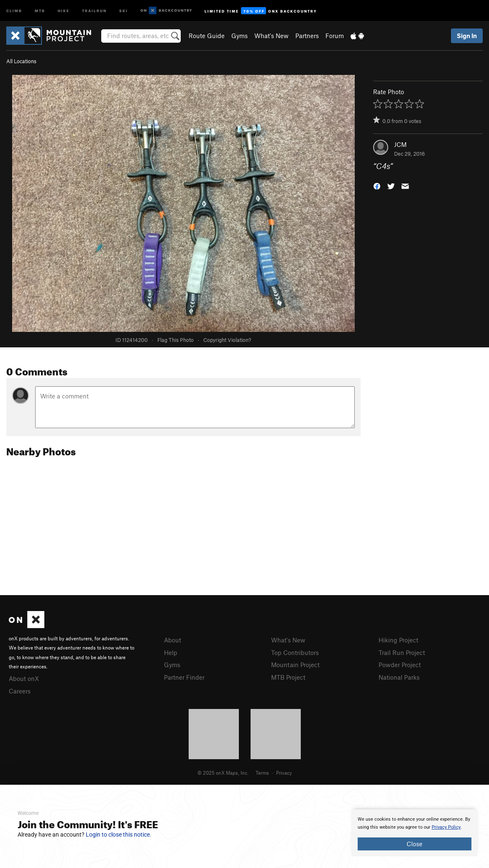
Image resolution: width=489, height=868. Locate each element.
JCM (400, 144)
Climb (14, 10)
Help (171, 652)
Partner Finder (184, 677)
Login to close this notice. (119, 835)
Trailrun (94, 10)
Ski (124, 10)
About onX (24, 678)
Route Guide (207, 36)
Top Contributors (295, 652)
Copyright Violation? (227, 340)
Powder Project (400, 665)
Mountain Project (295, 665)
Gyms (239, 36)
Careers (20, 691)
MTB (40, 10)
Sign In (467, 36)
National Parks (399, 677)
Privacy (284, 773)
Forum (335, 36)
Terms (262, 773)
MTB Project (288, 677)
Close (415, 844)
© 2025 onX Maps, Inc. (223, 773)
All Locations (21, 61)
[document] (415, 833)
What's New (271, 36)
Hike (64, 10)
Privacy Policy (446, 827)
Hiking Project (398, 640)
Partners (307, 36)
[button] (377, 186)
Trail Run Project (402, 652)
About (173, 640)
